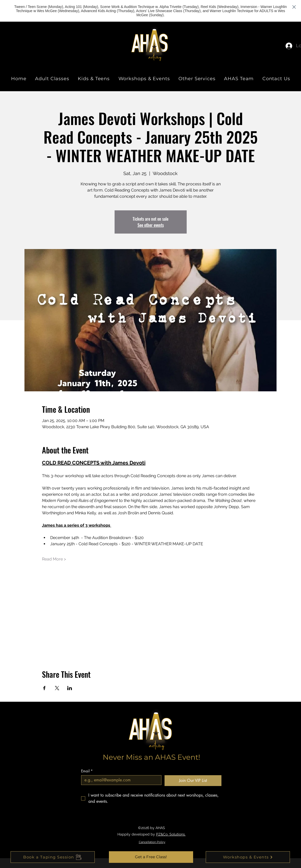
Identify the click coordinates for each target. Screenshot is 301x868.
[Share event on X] (57, 688)
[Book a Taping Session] (53, 857)
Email (87, 771)
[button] (151, 857)
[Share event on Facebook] (44, 688)
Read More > (54, 559)
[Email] (120, 780)
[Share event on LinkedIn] (70, 688)
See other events (151, 225)
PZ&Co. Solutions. (171, 834)
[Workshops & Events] (248, 857)
